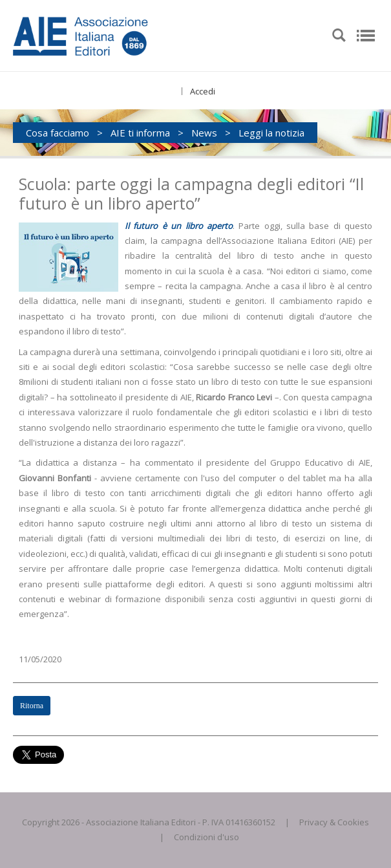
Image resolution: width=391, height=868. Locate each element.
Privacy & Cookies (334, 822)
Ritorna (32, 706)
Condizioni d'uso (206, 837)
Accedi (203, 91)
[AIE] (107, 34)
